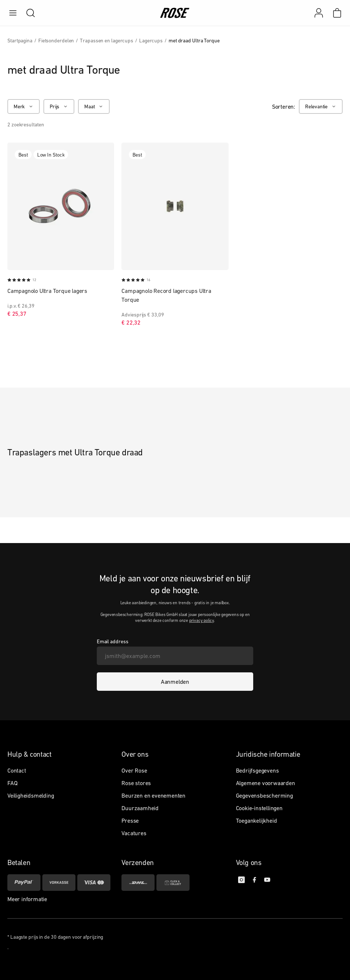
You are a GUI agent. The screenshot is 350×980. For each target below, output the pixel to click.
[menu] (13, 13)
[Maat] (94, 106)
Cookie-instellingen (259, 808)
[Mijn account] (319, 13)
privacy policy (201, 620)
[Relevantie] (321, 106)
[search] (27, 13)
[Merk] (24, 106)
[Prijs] (59, 106)
